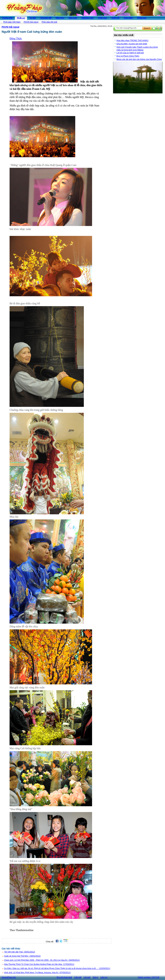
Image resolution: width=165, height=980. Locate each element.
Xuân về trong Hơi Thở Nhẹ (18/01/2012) (22, 956)
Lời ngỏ (87, 977)
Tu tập (33, 18)
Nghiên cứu (87, 18)
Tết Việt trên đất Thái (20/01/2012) (20, 952)
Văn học (60, 18)
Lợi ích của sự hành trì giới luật (130, 53)
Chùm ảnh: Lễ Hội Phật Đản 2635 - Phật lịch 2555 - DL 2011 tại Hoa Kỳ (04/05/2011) (42, 960)
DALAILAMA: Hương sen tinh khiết (132, 44)
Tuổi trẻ (115, 18)
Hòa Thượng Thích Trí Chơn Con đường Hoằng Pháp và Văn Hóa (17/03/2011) (39, 964)
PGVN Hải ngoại (31, 22)
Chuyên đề (46, 18)
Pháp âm (142, 18)
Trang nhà (7, 18)
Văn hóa (73, 18)
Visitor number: (149, 977)
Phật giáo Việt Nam (12, 22)
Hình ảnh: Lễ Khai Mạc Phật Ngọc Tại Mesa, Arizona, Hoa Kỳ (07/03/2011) (37, 973)
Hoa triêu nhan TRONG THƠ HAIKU (132, 41)
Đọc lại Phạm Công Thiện (128, 56)
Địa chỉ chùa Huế (64, 977)
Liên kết (78, 977)
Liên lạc (104, 977)
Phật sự (21, 18)
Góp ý (96, 977)
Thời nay (102, 18)
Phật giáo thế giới (49, 22)
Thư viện (128, 18)
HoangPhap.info (9, 977)
